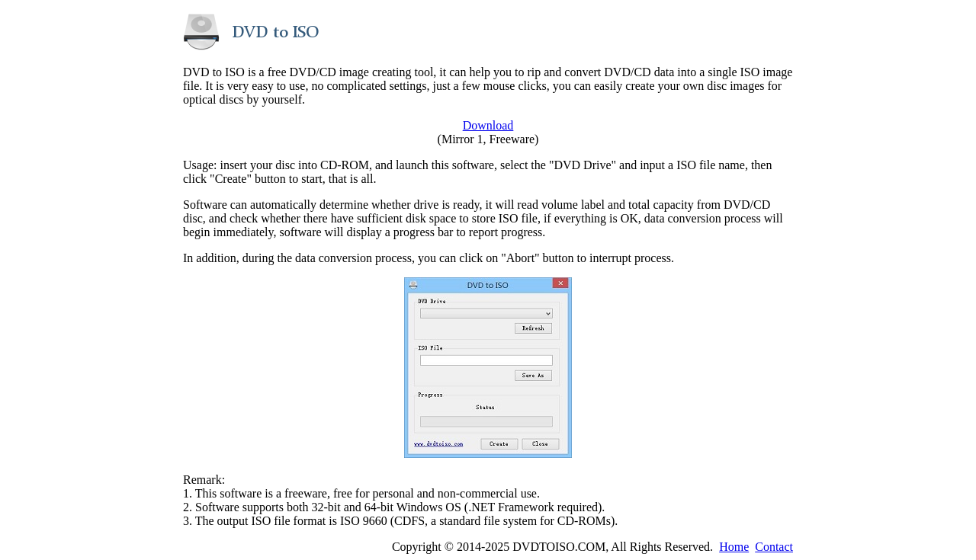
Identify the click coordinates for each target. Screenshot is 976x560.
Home (734, 547)
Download (488, 125)
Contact (774, 547)
